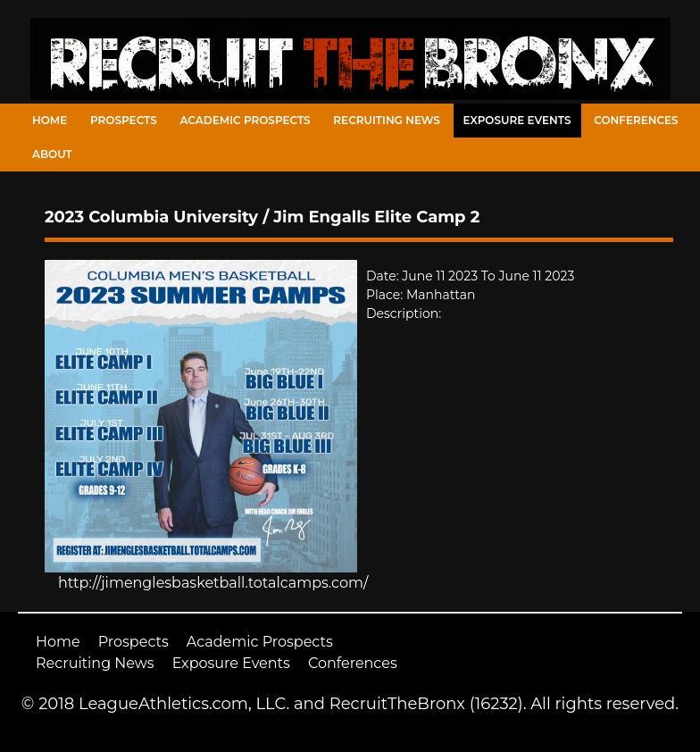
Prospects (124, 120)
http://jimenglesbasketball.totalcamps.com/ (213, 583)
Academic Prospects (245, 120)
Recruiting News (387, 120)
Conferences (636, 120)
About (52, 154)
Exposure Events (517, 120)
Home (50, 120)
